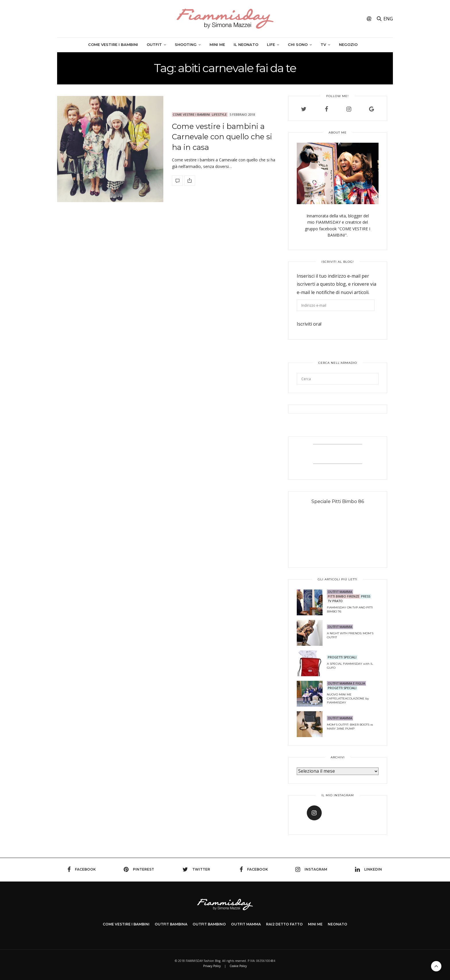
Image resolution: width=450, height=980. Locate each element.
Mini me (217, 45)
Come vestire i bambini (113, 45)
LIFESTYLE (219, 114)
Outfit (154, 45)
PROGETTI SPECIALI (342, 657)
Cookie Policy (238, 966)
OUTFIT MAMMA (340, 592)
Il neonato (246, 45)
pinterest (139, 869)
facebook (82, 869)
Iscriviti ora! (309, 324)
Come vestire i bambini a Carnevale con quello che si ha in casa (222, 137)
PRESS (366, 596)
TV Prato (335, 601)
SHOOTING (186, 45)
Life (271, 45)
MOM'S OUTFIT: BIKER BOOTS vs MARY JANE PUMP (350, 727)
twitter (196, 869)
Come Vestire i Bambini (191, 114)
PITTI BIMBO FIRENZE (344, 596)
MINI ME (315, 924)
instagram (311, 869)
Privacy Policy (212, 966)
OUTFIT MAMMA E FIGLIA (346, 683)
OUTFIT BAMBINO (209, 924)
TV (323, 45)
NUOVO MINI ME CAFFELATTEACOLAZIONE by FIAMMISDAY (348, 698)
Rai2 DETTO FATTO (284, 924)
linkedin (368, 869)
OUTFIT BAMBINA (171, 924)
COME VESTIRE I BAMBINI (126, 924)
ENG (388, 19)
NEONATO (338, 924)
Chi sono (298, 45)
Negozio (348, 45)
